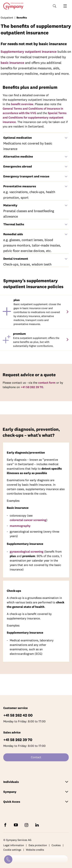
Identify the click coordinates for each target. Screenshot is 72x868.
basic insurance (12, 63)
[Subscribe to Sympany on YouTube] (17, 825)
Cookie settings (12, 850)
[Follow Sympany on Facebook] (6, 825)
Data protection (38, 845)
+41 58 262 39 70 (32, 387)
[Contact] (8, 859)
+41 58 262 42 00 (18, 715)
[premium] (67, 340)
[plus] (67, 312)
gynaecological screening (27, 552)
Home (12, 6)
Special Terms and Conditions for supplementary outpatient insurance (35, 117)
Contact (36, 757)
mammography (20, 526)
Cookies (56, 845)
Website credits (35, 850)
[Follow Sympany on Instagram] (27, 825)
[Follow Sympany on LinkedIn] (38, 825)
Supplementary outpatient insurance (29, 51)
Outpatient (7, 18)
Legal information (14, 845)
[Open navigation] (65, 6)
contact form (47, 383)
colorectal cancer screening (28, 520)
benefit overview (22, 104)
